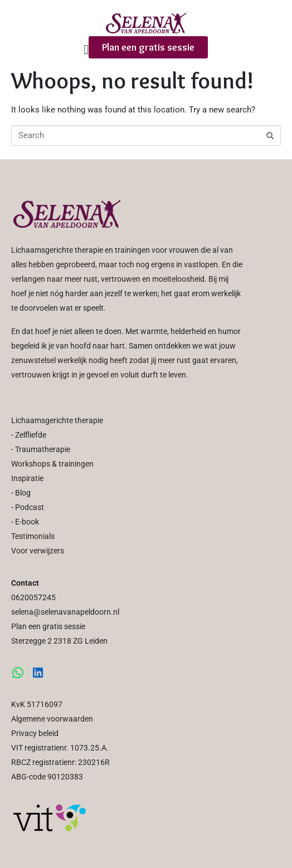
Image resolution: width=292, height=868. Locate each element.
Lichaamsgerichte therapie (57, 420)
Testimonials (33, 536)
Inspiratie (27, 478)
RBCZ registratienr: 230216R (60, 762)
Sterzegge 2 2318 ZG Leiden (59, 641)
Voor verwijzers (38, 551)
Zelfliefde (31, 435)
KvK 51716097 (37, 704)
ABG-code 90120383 (47, 777)
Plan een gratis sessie (48, 626)
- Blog (21, 493)
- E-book (25, 522)
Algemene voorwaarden (52, 719)
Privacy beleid (35, 733)
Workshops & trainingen (52, 464)
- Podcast (28, 507)
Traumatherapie (43, 449)
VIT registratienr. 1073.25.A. (60, 748)
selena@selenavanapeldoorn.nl (65, 612)
